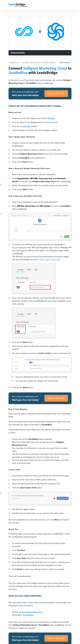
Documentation (18, 53)
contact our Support (27, 628)
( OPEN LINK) (44, 260)
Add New (27, 126)
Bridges (52, 118)
